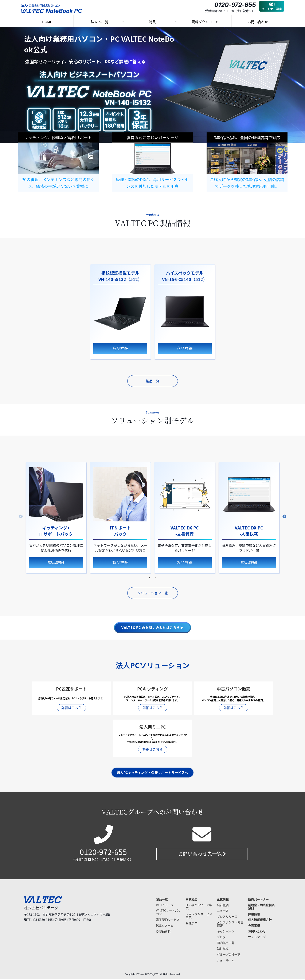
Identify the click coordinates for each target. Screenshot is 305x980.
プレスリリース (227, 917)
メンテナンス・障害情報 (230, 924)
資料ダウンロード (205, 22)
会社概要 (223, 905)
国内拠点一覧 (226, 943)
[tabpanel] (120, 312)
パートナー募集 (272, 6)
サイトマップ (257, 937)
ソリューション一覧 (153, 593)
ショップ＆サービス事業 (199, 916)
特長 (152, 22)
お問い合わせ (258, 22)
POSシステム (165, 926)
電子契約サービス (168, 920)
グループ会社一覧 (229, 955)
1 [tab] (149, 578)
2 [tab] (156, 578)
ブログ (221, 937)
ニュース (223, 911)
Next (284, 517)
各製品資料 (163, 932)
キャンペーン (226, 932)
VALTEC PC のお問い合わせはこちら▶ (152, 628)
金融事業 (192, 923)
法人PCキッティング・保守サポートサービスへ (152, 773)
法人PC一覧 (100, 22)
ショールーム (226, 961)
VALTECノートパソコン (168, 913)
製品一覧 (153, 381)
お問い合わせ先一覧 (202, 855)
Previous (21, 517)
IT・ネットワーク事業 (199, 907)
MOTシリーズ (165, 905)
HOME (47, 22)
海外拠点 (223, 949)
